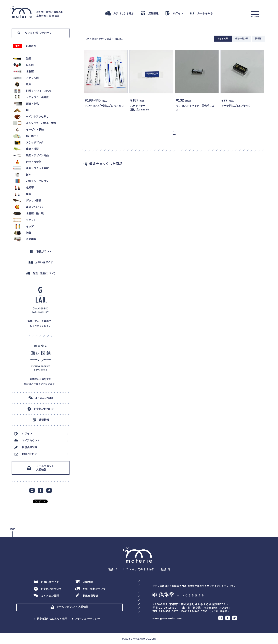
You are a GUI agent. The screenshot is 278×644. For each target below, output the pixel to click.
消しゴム (119, 39)
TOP (87, 39)
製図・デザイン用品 (102, 39)
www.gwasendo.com (167, 618)
